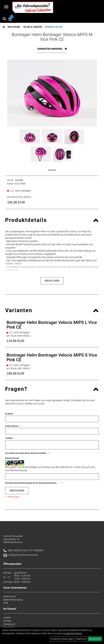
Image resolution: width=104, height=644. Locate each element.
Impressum (9, 624)
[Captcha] (52, 477)
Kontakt (7, 621)
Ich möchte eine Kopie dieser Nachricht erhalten (26, 453)
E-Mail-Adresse (12, 426)
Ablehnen (81, 639)
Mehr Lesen (52, 281)
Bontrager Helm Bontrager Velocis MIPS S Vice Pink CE (52, 357)
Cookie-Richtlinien (72, 633)
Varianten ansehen (50, 49)
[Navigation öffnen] (6, 7)
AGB (6, 603)
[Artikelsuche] (4, 19)
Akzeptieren (95, 639)
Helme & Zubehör (33, 27)
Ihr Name (9, 414)
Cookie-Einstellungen (62, 639)
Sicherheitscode (12, 458)
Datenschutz (10, 596)
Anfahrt (7, 618)
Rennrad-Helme (54, 27)
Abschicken (17, 491)
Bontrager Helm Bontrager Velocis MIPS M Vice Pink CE (52, 37)
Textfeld (9, 438)
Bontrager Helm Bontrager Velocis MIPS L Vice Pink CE (52, 325)
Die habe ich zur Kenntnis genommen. (31, 483)
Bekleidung (14, 27)
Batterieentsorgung (13, 600)
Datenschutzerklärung (18, 483)
